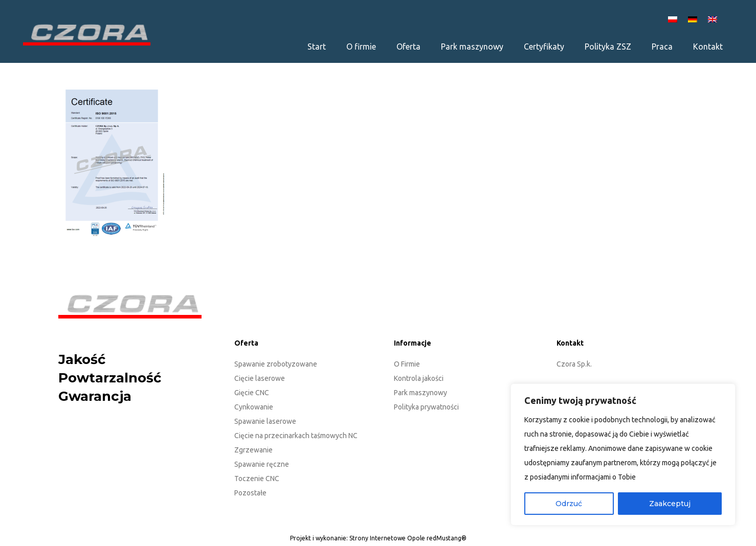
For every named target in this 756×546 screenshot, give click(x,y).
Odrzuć (569, 504)
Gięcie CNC (252, 393)
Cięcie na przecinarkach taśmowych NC (296, 436)
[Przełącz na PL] (674, 19)
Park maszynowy (420, 393)
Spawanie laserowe (265, 421)
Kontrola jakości (419, 378)
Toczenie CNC (257, 479)
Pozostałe (250, 493)
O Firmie (407, 364)
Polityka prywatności (426, 407)
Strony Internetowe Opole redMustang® (408, 538)
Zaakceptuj (670, 504)
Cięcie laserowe (260, 378)
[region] (623, 454)
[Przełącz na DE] (694, 19)
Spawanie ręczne (262, 464)
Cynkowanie (254, 407)
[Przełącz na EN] (714, 19)
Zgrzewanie (253, 450)
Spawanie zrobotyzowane (276, 364)
